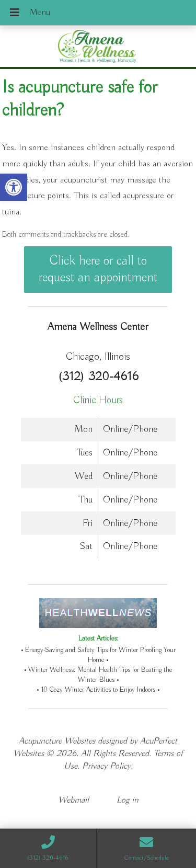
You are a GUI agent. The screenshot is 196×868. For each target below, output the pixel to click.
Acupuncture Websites (57, 741)
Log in (128, 800)
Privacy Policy (106, 766)
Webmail (73, 800)
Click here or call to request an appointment (98, 269)
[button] (14, 187)
